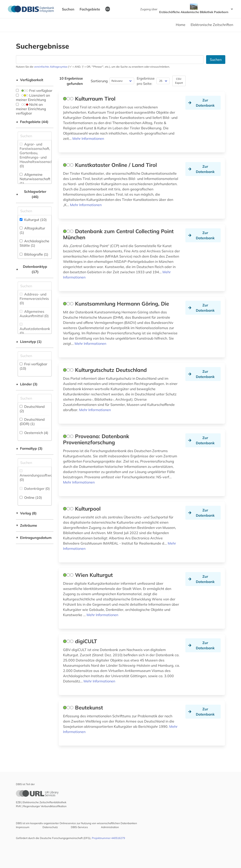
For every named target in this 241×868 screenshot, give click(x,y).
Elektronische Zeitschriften (212, 25)
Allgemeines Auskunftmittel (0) (34, 314)
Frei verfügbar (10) (33, 366)
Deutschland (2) (32, 409)
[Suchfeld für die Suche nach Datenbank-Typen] (35, 286)
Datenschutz (50, 827)
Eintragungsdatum (34, 538)
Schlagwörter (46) (31, 194)
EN (108, 9)
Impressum (23, 827)
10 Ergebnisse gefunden (71, 81)
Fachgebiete (90, 9)
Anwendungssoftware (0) (38, 476)
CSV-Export (179, 81)
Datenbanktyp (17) (32, 269)
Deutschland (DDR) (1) (32, 422)
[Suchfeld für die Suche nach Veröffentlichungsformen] (35, 463)
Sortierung (99, 81)
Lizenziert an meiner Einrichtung (33, 97)
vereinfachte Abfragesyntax (51, 67)
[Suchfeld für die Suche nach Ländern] (35, 398)
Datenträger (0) (35, 489)
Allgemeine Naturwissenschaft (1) (35, 179)
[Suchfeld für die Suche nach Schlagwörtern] (35, 211)
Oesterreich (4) (34, 433)
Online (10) (31, 497)
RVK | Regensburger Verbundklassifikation (41, 806)
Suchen (68, 9)
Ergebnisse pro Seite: (146, 81)
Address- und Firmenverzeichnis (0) (34, 299)
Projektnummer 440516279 (108, 838)
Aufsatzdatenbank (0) (35, 329)
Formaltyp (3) (29, 448)
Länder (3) (27, 384)
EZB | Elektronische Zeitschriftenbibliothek (41, 802)
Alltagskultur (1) (32, 230)
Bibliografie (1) (34, 254)
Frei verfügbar (34, 91)
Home (181, 25)
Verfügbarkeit (30, 80)
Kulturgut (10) (33, 220)
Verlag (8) (26, 513)
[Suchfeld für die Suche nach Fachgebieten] (35, 136)
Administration (110, 827)
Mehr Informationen (88, 138)
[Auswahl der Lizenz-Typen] (35, 356)
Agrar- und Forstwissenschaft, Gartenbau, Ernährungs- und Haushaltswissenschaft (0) (39, 155)
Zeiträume (27, 525)
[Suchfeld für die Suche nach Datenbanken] (110, 60)
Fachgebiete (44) (32, 122)
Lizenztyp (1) (29, 342)
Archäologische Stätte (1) (34, 243)
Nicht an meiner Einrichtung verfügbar (31, 109)
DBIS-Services (79, 827)
